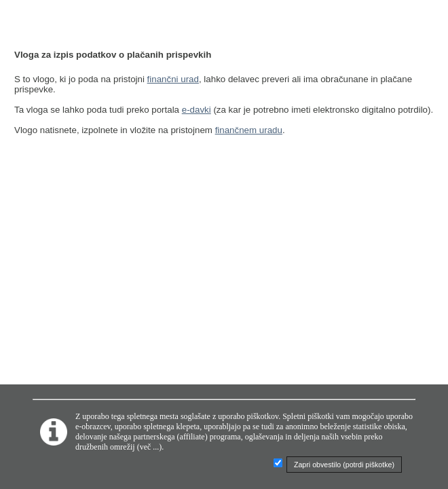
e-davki (197, 110)
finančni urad (173, 79)
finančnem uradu (249, 130)
